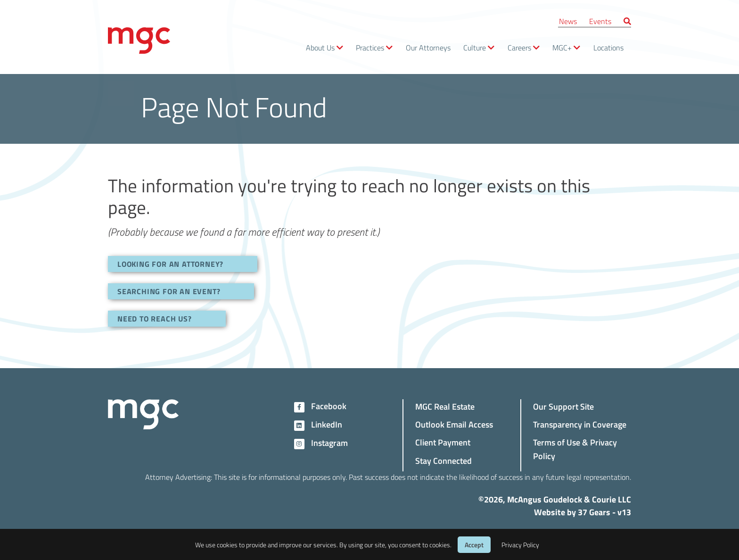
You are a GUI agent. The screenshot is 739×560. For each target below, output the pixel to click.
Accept (474, 545)
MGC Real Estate (445, 406)
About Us (320, 47)
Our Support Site (563, 406)
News (568, 21)
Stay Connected (443, 460)
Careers (519, 47)
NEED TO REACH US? (155, 318)
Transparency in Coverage (580, 424)
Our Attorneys (428, 47)
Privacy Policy (520, 545)
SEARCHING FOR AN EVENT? (169, 291)
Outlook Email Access (454, 424)
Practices (370, 47)
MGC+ (562, 47)
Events (600, 21)
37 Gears (594, 512)
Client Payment (443, 442)
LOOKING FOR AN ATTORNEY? (170, 264)
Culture (475, 47)
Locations (608, 47)
